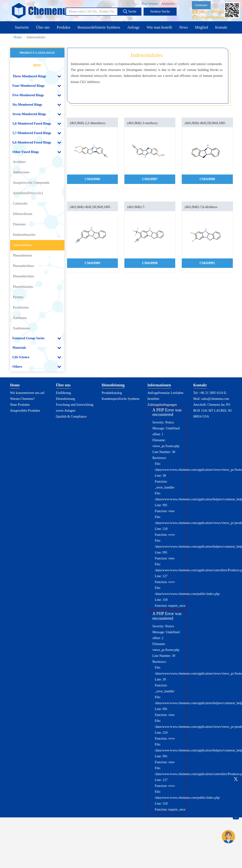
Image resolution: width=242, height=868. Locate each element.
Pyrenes (18, 297)
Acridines (19, 162)
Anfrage (133, 27)
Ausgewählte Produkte (25, 411)
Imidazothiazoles (24, 235)
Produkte (64, 27)
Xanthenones (22, 328)
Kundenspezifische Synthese (121, 399)
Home (18, 37)
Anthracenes (21, 172)
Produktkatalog (112, 393)
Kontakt (221, 27)
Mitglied (202, 27)
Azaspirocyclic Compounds (31, 183)
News (183, 27)
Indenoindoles (22, 245)
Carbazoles (20, 203)
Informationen (159, 385)
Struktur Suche (160, 11)
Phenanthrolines (24, 276)
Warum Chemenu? (22, 399)
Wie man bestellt (159, 27)
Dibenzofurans (23, 214)
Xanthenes (20, 318)
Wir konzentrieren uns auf (27, 393)
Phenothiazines (23, 287)
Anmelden (168, 4)
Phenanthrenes (23, 255)
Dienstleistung (66, 399)
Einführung (64, 393)
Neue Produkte (20, 405)
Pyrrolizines (21, 308)
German (201, 5)
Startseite (22, 27)
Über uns (43, 27)
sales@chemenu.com (215, 17)
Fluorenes (19, 224)
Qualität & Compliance (71, 417)
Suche (130, 11)
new (37, 65)
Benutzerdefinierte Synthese (99, 27)
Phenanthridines (24, 266)
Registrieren (150, 4)
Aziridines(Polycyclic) (28, 193)
